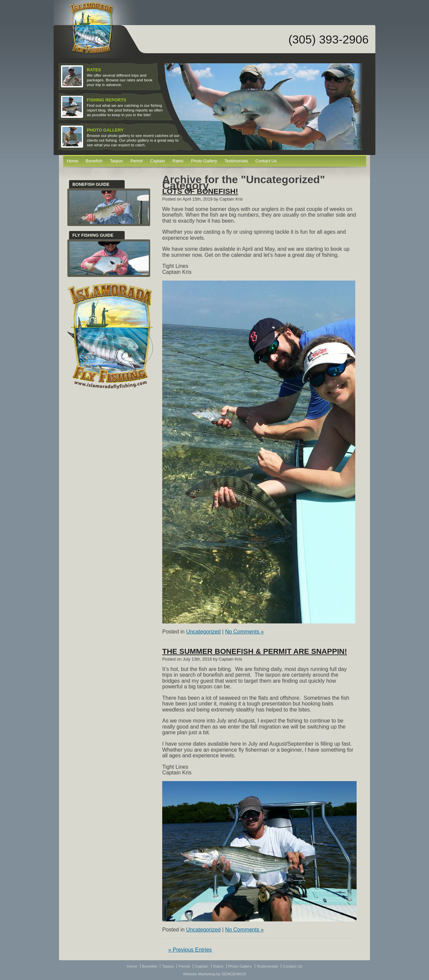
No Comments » (244, 632)
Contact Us (266, 161)
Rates (178, 161)
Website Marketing (199, 974)
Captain (158, 161)
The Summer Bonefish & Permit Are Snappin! (255, 651)
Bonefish (94, 161)
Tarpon (116, 161)
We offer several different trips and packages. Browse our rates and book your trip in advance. (107, 77)
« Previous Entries (190, 950)
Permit (137, 161)
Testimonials (236, 161)
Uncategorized (203, 632)
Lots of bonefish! (200, 191)
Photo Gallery (204, 161)
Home (73, 161)
